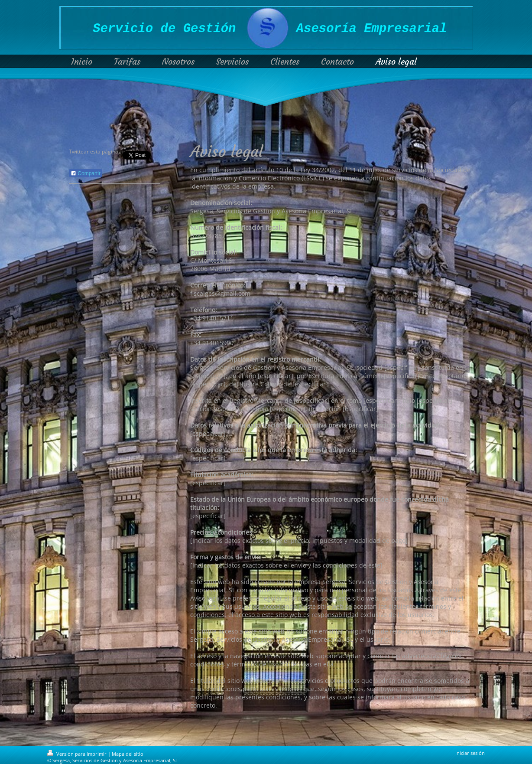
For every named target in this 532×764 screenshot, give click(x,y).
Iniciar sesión (470, 753)
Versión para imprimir (78, 754)
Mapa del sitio (128, 754)
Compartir (86, 173)
